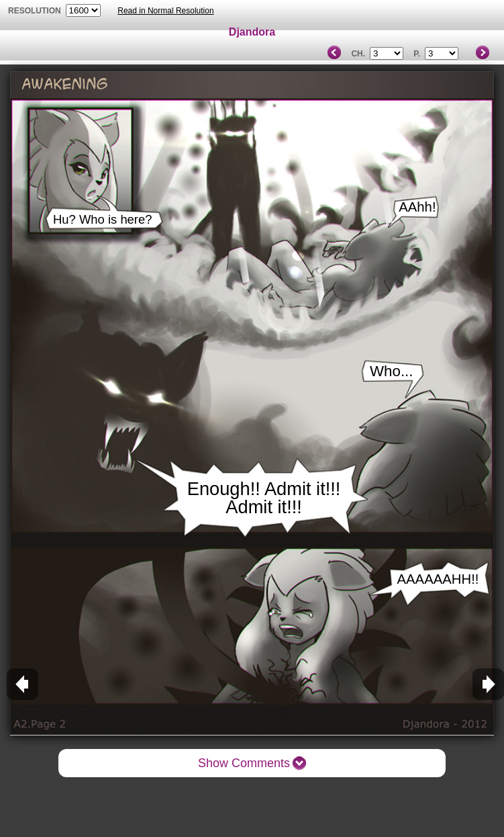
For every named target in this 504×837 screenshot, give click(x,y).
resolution (36, 11)
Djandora (252, 32)
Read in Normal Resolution (165, 11)
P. (417, 54)
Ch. (358, 54)
